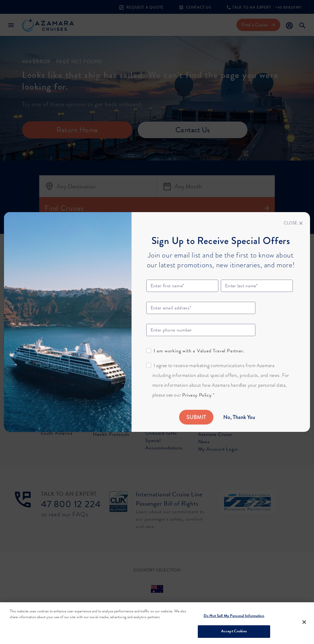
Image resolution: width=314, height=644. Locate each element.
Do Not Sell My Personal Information (234, 616)
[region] (157, 623)
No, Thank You (239, 417)
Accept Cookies (234, 631)
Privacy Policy (197, 395)
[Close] (293, 223)
